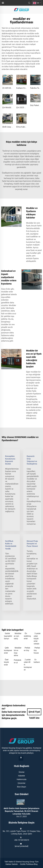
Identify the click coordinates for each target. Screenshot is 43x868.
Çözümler (21, 783)
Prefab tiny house (37, 650)
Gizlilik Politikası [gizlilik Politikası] (27, 864)
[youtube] (21, 758)
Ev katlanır (37, 661)
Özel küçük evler (6, 662)
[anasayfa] (21, 10)
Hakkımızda (22, 779)
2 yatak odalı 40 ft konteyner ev (28, 665)
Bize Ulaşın (22, 787)
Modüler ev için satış (18, 636)
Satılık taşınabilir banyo (8, 636)
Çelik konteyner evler (8, 650)
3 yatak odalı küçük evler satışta (37, 639)
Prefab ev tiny (27, 649)
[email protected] (21, 846)
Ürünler (22, 772)
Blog (36, 864)
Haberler (21, 776)
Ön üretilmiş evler (27, 636)
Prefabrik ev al (18, 661)
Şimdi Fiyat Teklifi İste (34, 713)
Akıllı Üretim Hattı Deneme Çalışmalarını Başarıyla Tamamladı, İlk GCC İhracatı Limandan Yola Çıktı (22, 811)
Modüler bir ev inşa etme (18, 652)
